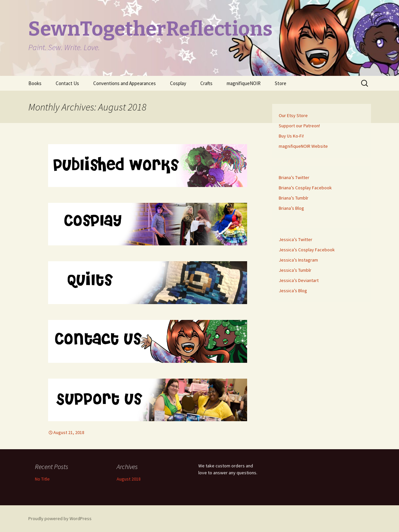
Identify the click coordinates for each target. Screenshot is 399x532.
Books (35, 83)
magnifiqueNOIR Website (303, 146)
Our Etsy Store (293, 115)
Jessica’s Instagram (298, 260)
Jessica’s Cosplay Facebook (307, 250)
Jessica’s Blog (293, 291)
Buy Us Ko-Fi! (291, 136)
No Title (42, 479)
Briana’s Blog (291, 208)
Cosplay (178, 83)
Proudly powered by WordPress (60, 518)
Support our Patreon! (299, 126)
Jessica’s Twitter (296, 239)
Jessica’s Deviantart (299, 280)
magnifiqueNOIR (244, 83)
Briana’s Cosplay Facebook (305, 188)
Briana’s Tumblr (294, 198)
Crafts (206, 83)
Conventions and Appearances (125, 83)
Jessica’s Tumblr (295, 270)
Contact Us (67, 83)
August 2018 (129, 479)
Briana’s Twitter (294, 177)
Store (281, 83)
